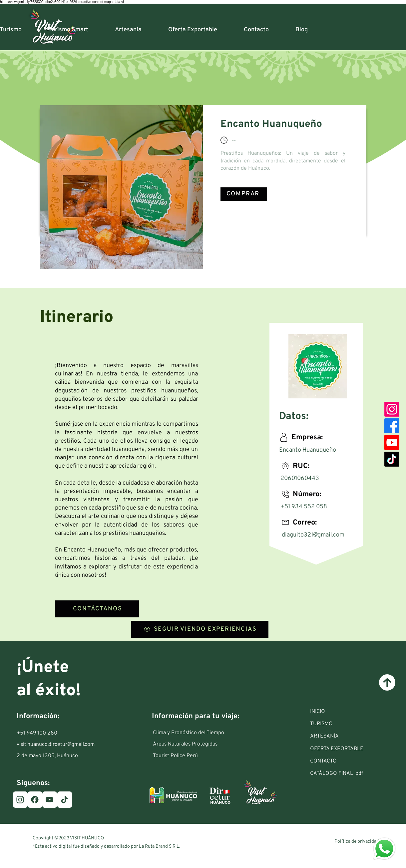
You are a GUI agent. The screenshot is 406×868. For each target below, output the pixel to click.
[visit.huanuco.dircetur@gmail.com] (57, 745)
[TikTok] (392, 459)
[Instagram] (392, 409)
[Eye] (384, 849)
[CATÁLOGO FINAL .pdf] (348, 773)
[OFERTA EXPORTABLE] (348, 749)
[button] (348, 724)
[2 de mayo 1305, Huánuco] (51, 756)
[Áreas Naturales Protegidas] (190, 744)
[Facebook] (392, 426)
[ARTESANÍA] (348, 736)
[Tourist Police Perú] (190, 756)
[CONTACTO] (348, 761)
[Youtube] (392, 442)
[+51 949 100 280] (41, 733)
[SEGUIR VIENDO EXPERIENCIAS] (200, 629)
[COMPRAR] (244, 194)
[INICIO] (348, 712)
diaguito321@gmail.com (313, 535)
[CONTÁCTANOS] (97, 609)
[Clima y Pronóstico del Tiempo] (190, 733)
